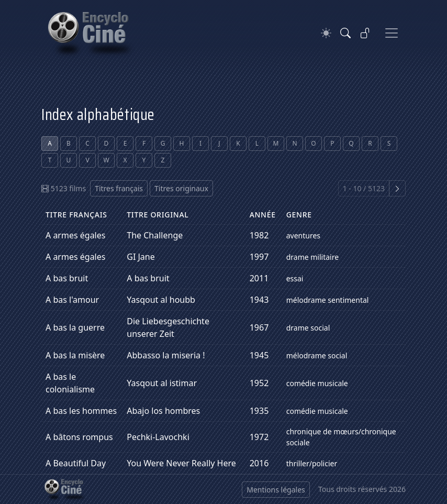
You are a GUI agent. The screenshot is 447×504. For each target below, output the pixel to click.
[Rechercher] (345, 33)
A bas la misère (75, 355)
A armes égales (75, 235)
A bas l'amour (72, 300)
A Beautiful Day (76, 463)
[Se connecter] (365, 33)
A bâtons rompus (79, 437)
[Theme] (326, 33)
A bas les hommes (81, 411)
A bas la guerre (75, 327)
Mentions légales (276, 490)
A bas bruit (67, 278)
